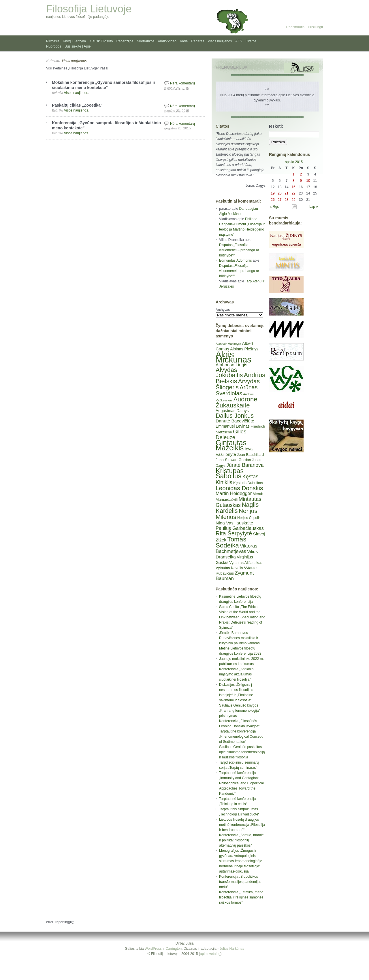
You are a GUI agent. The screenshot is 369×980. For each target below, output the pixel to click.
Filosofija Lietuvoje (89, 9)
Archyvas (223, 310)
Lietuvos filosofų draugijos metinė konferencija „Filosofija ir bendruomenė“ (242, 825)
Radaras (198, 41)
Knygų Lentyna (74, 41)
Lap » (314, 207)
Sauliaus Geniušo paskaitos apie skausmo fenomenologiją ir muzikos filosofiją (242, 752)
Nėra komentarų (182, 83)
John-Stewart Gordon (233, 460)
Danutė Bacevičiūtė (235, 421)
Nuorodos (54, 46)
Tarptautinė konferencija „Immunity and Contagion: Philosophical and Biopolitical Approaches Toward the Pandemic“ (241, 783)
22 (293, 193)
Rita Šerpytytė (234, 533)
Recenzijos (125, 41)
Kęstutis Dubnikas (248, 483)
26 (273, 200)
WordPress (153, 949)
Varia (184, 41)
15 (293, 187)
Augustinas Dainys (232, 411)
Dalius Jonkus (235, 416)
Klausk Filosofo (101, 41)
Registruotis (295, 27)
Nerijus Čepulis (249, 518)
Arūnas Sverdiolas (237, 390)
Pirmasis (53, 41)
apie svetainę (210, 954)
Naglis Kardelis (237, 508)
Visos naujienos (220, 41)
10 (308, 181)
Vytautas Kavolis (229, 568)
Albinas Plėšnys (244, 349)
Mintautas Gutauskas (238, 502)
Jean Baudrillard (250, 455)
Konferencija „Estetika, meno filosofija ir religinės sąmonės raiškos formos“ (241, 897)
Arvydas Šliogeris (238, 384)
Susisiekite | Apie (78, 46)
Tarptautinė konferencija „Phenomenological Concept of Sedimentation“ (241, 737)
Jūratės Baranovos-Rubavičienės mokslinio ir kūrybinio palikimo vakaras (239, 638)
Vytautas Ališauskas (246, 563)
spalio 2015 (294, 162)
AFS (239, 41)
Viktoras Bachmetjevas (237, 549)
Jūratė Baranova (245, 465)
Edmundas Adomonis (235, 260)
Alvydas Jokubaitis (229, 372)
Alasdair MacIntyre (228, 344)
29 (293, 200)
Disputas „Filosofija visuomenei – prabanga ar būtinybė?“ (239, 250)
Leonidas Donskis (239, 488)
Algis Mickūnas (234, 357)
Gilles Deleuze (231, 434)
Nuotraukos (145, 41)
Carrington (174, 949)
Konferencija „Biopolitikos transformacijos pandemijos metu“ (240, 882)
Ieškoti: (276, 126)
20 (279, 193)
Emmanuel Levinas (233, 426)
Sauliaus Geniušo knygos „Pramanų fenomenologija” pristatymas (239, 711)
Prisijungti (315, 27)
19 (273, 193)
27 (279, 200)
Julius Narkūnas (232, 949)
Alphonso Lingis (231, 365)
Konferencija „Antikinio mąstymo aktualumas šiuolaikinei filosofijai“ (236, 674)
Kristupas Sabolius (230, 473)
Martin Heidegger (234, 493)
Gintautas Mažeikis (231, 445)
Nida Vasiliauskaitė (234, 523)
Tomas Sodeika (231, 542)
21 (286, 193)
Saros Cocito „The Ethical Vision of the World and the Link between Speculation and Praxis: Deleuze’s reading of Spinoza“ (242, 617)
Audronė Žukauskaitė (236, 402)
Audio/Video (167, 41)
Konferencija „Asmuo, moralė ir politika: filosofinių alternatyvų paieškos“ (241, 840)
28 (286, 200)
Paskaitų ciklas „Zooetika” (77, 105)
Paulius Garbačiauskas (240, 528)
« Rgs (274, 207)
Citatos (251, 41)
